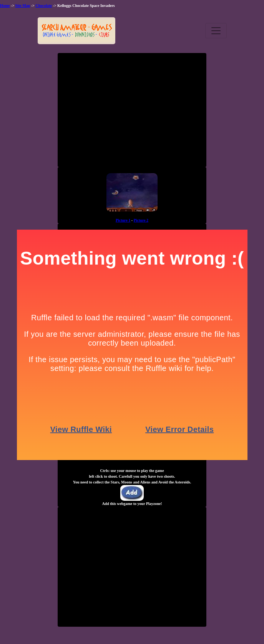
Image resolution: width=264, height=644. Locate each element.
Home (5, 6)
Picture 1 (123, 220)
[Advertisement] (132, 113)
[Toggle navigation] (216, 31)
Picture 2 (141, 220)
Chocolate (44, 6)
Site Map (23, 6)
